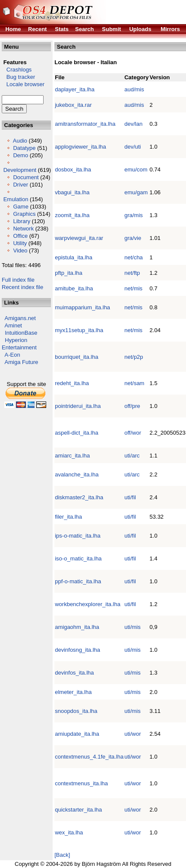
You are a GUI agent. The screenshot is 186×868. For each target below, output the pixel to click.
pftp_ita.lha (69, 273)
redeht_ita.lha (72, 383)
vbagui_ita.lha (72, 192)
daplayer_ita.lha (75, 89)
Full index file (18, 280)
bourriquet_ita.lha (76, 357)
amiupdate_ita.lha (77, 734)
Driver (20, 185)
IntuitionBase (21, 333)
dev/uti (132, 147)
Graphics (24, 214)
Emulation (16, 199)
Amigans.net (20, 318)
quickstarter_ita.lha (78, 810)
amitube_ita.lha (74, 288)
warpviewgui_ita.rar (79, 238)
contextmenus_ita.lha (81, 783)
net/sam (134, 383)
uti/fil (130, 497)
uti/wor (132, 734)
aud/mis (134, 89)
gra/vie (133, 238)
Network (23, 229)
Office (20, 236)
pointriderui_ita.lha (78, 406)
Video (20, 250)
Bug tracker (18, 77)
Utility (20, 243)
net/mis (133, 288)
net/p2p (134, 357)
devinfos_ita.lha (74, 673)
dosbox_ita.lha (73, 170)
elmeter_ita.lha (73, 692)
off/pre (132, 406)
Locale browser (23, 84)
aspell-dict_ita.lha (76, 433)
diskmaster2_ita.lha (79, 497)
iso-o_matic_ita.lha (78, 558)
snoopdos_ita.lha (76, 711)
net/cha (134, 257)
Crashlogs (17, 70)
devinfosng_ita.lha (77, 650)
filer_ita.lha (68, 517)
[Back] (62, 855)
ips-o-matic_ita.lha (78, 536)
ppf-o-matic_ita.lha (78, 581)
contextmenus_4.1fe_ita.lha (89, 757)
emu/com (136, 170)
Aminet (13, 325)
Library (22, 221)
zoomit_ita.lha (72, 215)
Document (26, 177)
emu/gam (136, 192)
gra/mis (134, 215)
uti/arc (132, 456)
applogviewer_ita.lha (80, 147)
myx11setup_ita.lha (79, 330)
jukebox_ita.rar (73, 105)
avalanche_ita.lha (77, 474)
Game (20, 207)
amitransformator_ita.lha (85, 124)
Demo (20, 155)
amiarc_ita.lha (72, 456)
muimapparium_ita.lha (82, 307)
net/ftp (132, 273)
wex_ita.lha (69, 832)
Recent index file (22, 287)
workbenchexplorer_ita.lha (88, 604)
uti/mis (132, 627)
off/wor (133, 433)
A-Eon (13, 355)
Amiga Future (22, 362)
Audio (20, 141)
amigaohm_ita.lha (77, 627)
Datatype (24, 148)
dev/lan (133, 124)
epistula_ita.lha (74, 257)
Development (20, 170)
